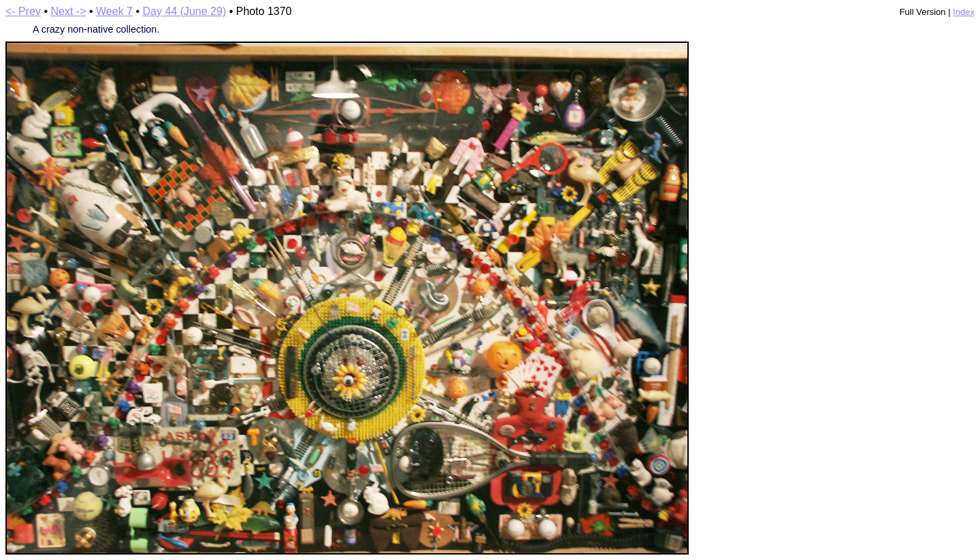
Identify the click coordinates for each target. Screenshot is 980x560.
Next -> (69, 11)
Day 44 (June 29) (184, 11)
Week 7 (114, 11)
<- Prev (23, 11)
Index (964, 12)
